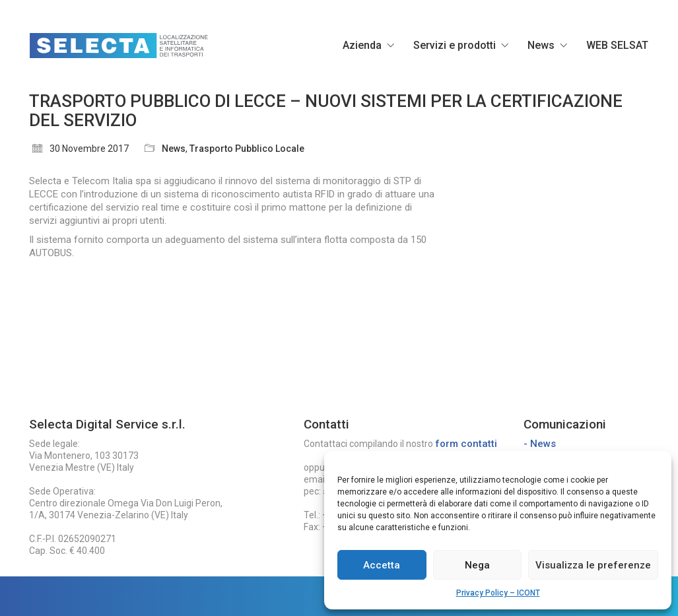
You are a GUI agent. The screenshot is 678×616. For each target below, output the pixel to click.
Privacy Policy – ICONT (498, 593)
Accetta (382, 565)
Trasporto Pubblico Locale (247, 149)
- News (540, 444)
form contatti (466, 444)
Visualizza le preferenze (593, 565)
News (174, 149)
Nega (477, 565)
